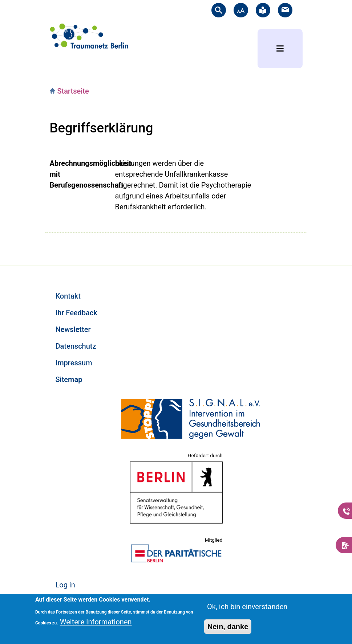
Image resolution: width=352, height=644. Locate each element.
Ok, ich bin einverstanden (247, 607)
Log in (65, 585)
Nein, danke (228, 627)
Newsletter (73, 329)
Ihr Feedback (76, 313)
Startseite (73, 91)
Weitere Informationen (96, 622)
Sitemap (69, 380)
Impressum (74, 363)
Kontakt (68, 296)
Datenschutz (76, 346)
